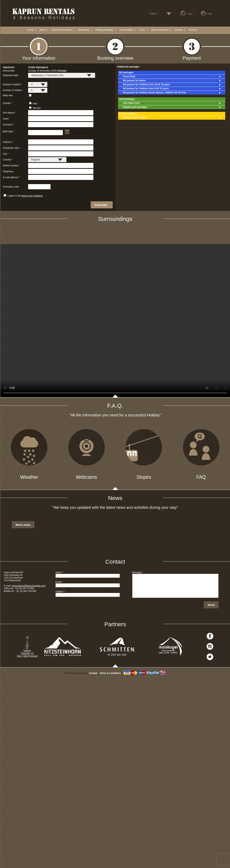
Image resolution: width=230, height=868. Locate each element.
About (42, 30)
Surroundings (126, 30)
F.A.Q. (142, 30)
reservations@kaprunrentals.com (29, 586)
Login (190, 14)
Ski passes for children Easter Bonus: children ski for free (174, 93)
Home (30, 30)
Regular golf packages (174, 107)
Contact (179, 30)
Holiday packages (104, 30)
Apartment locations (61, 30)
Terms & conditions (110, 673)
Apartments (83, 30)
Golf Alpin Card (174, 103)
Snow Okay (174, 77)
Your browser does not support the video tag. (115, 321)
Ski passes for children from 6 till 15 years (174, 89)
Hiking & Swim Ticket (174, 118)
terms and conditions (32, 196)
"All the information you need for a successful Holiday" (115, 415)
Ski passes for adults (174, 81)
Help (210, 14)
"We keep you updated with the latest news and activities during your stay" (115, 507)
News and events (160, 30)
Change (62, 71)
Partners (193, 30)
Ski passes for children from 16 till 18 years (174, 85)
